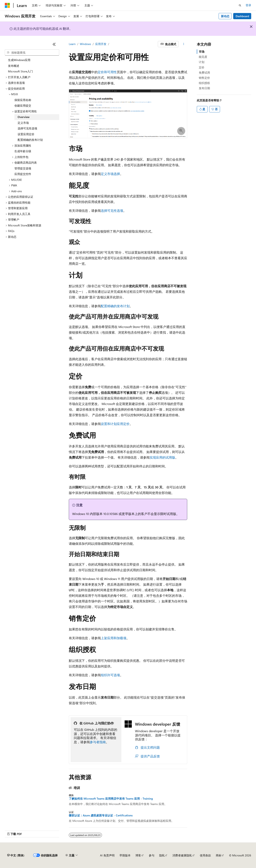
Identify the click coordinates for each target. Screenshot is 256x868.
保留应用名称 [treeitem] (23, 100)
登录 (248, 5)
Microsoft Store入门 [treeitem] (20, 71)
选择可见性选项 (112, 210)
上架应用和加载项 (114, 638)
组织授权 (204, 83)
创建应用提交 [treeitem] (23, 105)
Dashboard (242, 16)
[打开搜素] (240, 5)
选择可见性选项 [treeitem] (27, 128)
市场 (202, 51)
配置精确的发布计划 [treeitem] (30, 140)
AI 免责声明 (107, 855)
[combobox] (32, 53)
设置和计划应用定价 (115, 424)
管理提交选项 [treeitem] (23, 168)
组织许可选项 (110, 675)
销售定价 (204, 78)
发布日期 (204, 88)
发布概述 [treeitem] (14, 66)
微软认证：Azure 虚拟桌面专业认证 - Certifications (101, 815)
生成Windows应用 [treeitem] (19, 60)
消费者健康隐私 (182, 855)
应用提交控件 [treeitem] (23, 174)
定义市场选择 (110, 174)
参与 (152, 855)
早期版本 (125, 855)
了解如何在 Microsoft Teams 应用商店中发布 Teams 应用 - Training (111, 799)
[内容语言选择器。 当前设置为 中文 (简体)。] (16, 855)
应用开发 (101, 44)
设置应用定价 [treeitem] (26, 134)
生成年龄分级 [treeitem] (23, 151)
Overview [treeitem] (24, 117)
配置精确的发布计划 (115, 306)
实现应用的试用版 (162, 457)
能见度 (203, 57)
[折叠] (54, 44)
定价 (202, 67)
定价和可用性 (107, 72)
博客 (138, 855)
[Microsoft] (7, 5)
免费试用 (204, 72)
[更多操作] (184, 44)
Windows (85, 44)
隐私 (162, 855)
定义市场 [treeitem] (23, 123)
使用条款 (205, 855)
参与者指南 (98, 742)
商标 (219, 855)
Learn (72, 44)
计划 (202, 62)
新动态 (225, 16)
